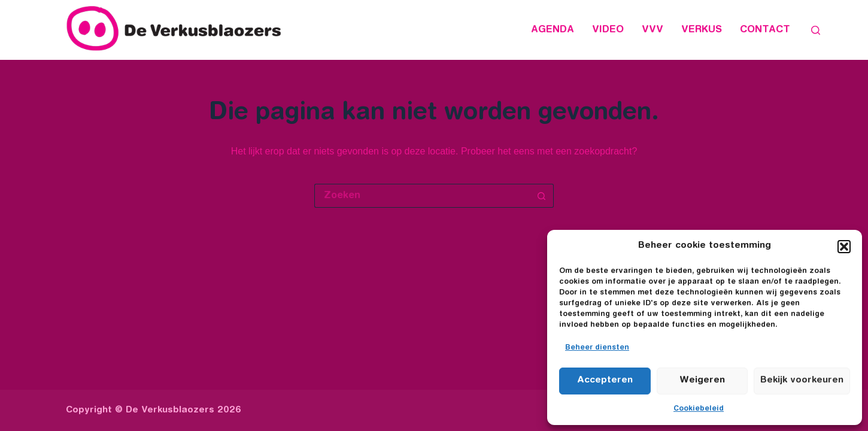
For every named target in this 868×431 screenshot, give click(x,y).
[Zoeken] (816, 30)
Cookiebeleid (699, 409)
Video (608, 30)
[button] (844, 247)
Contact (765, 30)
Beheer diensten (597, 348)
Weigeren (702, 380)
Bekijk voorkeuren (802, 380)
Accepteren (605, 380)
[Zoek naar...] (422, 196)
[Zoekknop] (542, 196)
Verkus (702, 30)
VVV (652, 30)
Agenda (553, 30)
